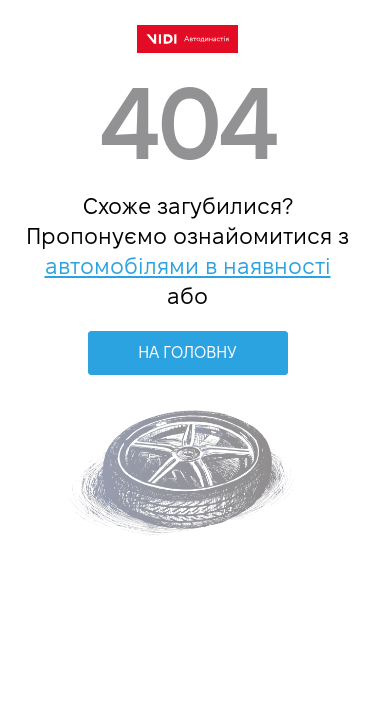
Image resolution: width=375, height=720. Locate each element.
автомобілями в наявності (188, 266)
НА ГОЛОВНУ (187, 352)
